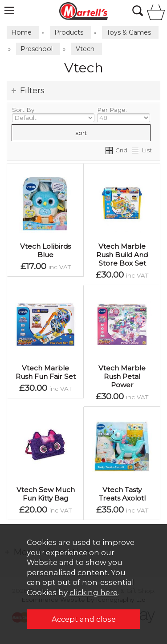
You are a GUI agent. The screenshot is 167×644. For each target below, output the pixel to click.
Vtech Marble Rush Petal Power (122, 376)
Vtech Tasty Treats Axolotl (122, 494)
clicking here (94, 592)
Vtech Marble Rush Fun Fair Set (46, 372)
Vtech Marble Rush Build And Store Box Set (122, 255)
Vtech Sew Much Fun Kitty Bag (46, 494)
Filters (32, 91)
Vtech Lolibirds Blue (45, 250)
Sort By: (53, 114)
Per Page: (124, 114)
